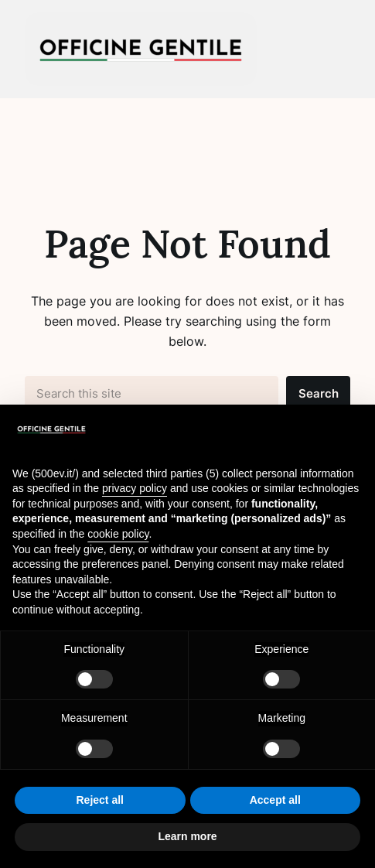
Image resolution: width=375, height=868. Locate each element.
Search (319, 394)
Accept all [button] (275, 800)
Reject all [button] (100, 800)
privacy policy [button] (135, 488)
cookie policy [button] (118, 534)
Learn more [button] (187, 836)
